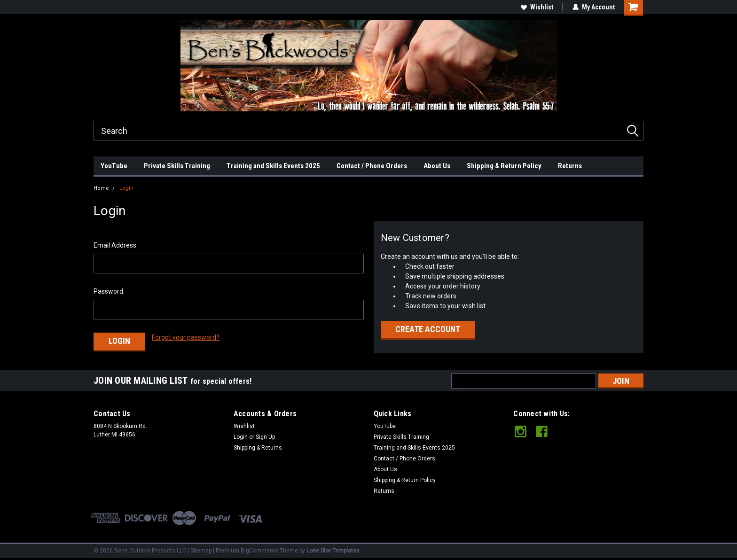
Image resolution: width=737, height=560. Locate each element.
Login (126, 188)
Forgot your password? (186, 337)
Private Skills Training (177, 166)
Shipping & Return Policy (504, 166)
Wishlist (537, 7)
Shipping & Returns (258, 448)
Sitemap (201, 551)
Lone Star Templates (333, 551)
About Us (437, 166)
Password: (109, 291)
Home (101, 188)
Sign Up (265, 437)
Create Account (428, 329)
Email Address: (116, 245)
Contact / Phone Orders (372, 166)
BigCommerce (259, 551)
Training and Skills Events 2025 (273, 166)
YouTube (114, 166)
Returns (570, 166)
